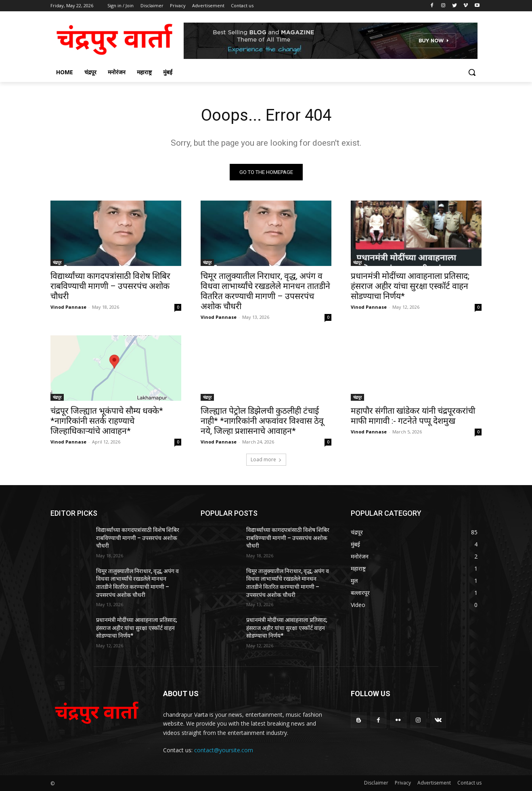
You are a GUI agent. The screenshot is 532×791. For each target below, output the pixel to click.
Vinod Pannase (68, 307)
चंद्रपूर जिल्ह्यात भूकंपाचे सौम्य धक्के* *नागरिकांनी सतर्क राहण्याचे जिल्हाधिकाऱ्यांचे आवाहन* (107, 421)
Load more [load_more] (266, 459)
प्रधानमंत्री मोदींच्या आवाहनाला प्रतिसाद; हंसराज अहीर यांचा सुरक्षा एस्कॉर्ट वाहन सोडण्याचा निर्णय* (410, 286)
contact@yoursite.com (224, 750)
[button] (472, 72)
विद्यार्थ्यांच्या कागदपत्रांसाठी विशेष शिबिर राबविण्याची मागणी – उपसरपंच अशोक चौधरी (110, 286)
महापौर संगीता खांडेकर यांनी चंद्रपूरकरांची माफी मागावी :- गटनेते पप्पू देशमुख (413, 416)
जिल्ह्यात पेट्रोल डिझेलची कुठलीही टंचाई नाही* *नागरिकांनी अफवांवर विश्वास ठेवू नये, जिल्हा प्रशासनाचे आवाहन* (262, 421)
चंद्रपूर (57, 262)
